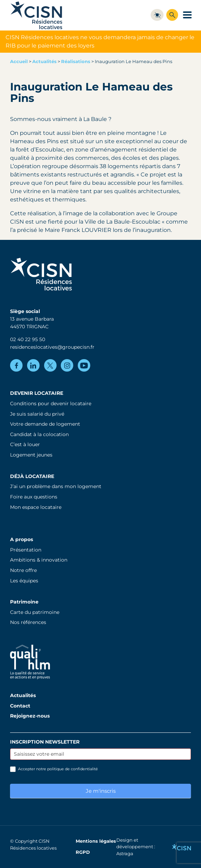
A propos (22, 539)
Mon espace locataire (36, 507)
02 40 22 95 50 (28, 339)
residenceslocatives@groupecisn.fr (52, 347)
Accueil (19, 62)
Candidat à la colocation (39, 434)
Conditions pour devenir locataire (51, 403)
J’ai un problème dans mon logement (56, 486)
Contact (20, 706)
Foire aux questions (34, 497)
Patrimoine (24, 602)
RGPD (83, 852)
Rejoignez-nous (30, 716)
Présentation (26, 550)
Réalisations (76, 62)
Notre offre (23, 570)
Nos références (28, 622)
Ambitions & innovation (39, 560)
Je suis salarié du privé (37, 414)
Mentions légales (96, 841)
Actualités (44, 62)
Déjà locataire (32, 476)
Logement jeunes (31, 455)
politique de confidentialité (73, 769)
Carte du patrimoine (35, 612)
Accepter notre (54, 769)
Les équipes (24, 581)
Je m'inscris (101, 791)
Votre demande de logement (45, 424)
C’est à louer (25, 444)
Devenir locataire (37, 393)
